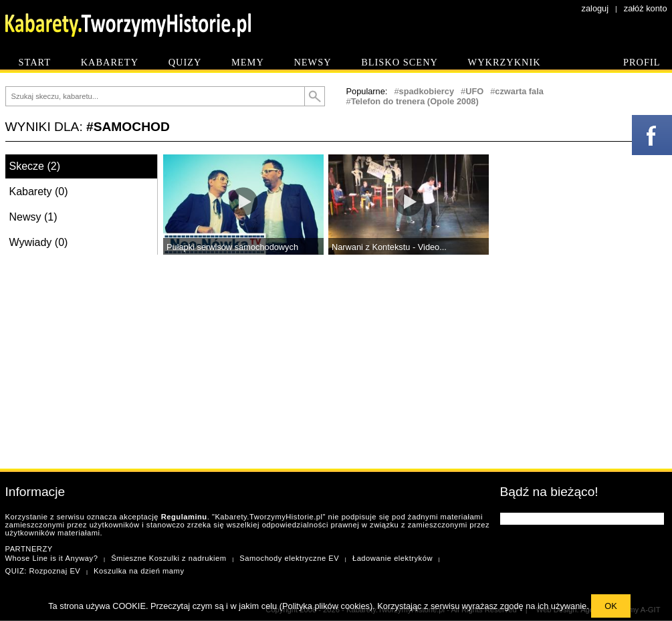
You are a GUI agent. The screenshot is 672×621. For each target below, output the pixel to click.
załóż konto (646, 8)
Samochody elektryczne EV (289, 558)
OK (611, 606)
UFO (474, 91)
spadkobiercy (427, 91)
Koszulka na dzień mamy (139, 571)
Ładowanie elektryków (393, 558)
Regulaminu (184, 517)
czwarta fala (519, 91)
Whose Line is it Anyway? (52, 558)
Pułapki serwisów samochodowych (232, 247)
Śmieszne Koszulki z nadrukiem (169, 558)
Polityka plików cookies (326, 606)
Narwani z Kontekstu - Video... (389, 247)
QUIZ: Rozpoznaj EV (43, 571)
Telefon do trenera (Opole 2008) (415, 101)
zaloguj (595, 8)
